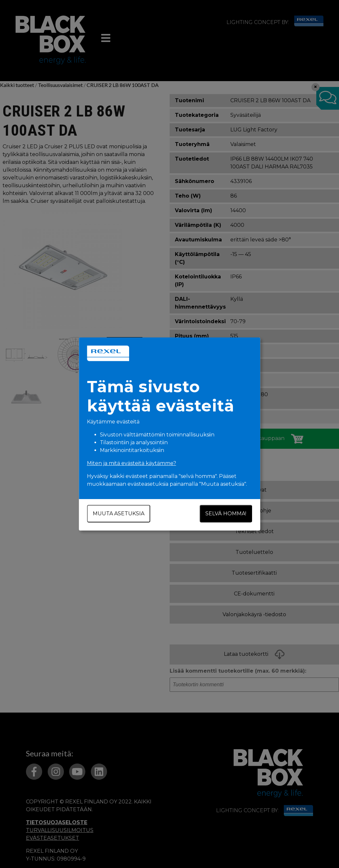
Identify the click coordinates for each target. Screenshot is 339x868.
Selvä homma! (226, 513)
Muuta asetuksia (119, 513)
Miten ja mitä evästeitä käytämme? (132, 463)
